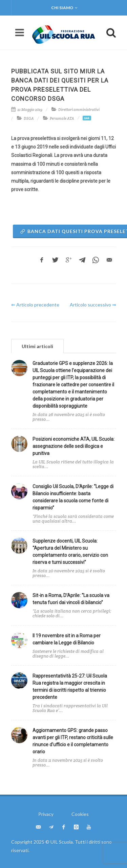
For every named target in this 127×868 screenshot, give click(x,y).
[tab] (37, 346)
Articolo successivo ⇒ (93, 305)
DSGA (29, 118)
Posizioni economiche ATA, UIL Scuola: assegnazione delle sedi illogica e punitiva (73, 446)
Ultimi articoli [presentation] (37, 346)
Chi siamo (64, 8)
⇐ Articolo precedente (35, 305)
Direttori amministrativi (79, 110)
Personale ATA (62, 118)
